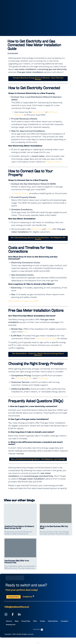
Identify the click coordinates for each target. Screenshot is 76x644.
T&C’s (35, 621)
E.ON (49, 229)
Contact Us (27, 597)
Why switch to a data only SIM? (23, 301)
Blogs (17, 621)
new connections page (46, 338)
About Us (9, 621)
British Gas (36, 229)
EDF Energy (21, 378)
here (25, 332)
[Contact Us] (33, 596)
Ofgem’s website (54, 162)
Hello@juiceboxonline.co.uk (17, 607)
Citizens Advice (22, 193)
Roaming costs (11, 625)
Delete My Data (53, 621)
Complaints (64, 621)
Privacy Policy (26, 621)
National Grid (39, 112)
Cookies (42, 621)
